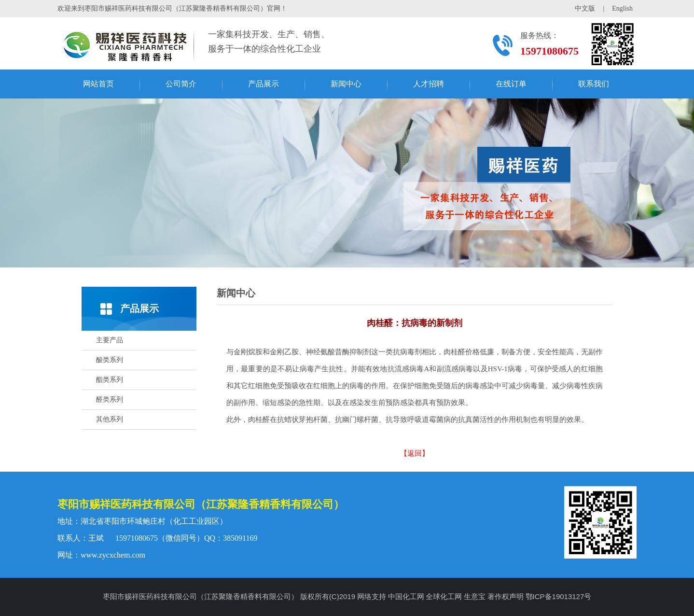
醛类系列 (110, 399)
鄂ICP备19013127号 (559, 596)
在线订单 (511, 84)
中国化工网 (406, 596)
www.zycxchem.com (113, 555)
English (622, 8)
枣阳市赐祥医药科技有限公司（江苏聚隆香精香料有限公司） (201, 504)
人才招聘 (429, 84)
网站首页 (98, 84)
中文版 (585, 8)
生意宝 (475, 596)
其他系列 (110, 419)
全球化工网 (444, 596)
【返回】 (415, 453)
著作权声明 (506, 596)
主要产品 (110, 340)
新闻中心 (346, 84)
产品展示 (264, 84)
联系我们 (594, 84)
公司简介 (181, 84)
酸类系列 (110, 360)
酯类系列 (110, 380)
